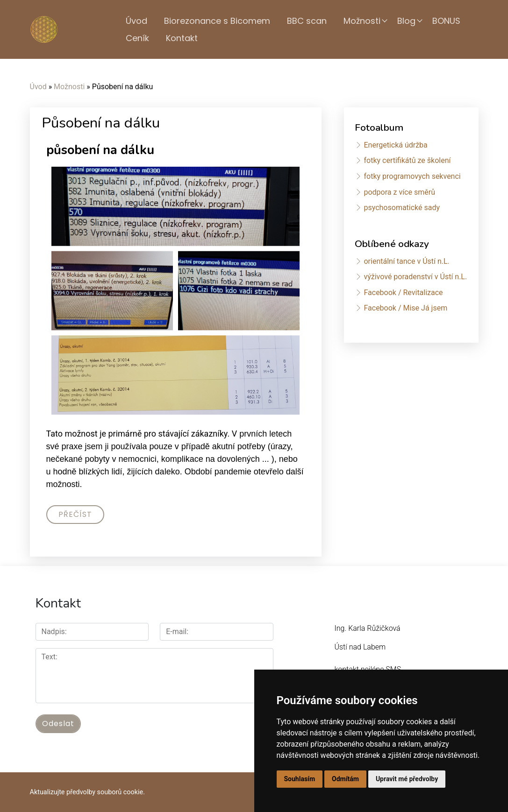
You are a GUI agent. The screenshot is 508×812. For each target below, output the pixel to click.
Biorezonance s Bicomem (217, 21)
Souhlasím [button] (300, 779)
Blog (406, 21)
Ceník (137, 38)
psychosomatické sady (402, 208)
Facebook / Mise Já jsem (405, 308)
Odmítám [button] (345, 779)
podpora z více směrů (399, 192)
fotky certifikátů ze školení (407, 160)
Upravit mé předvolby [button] (407, 779)
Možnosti (362, 21)
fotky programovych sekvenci (412, 176)
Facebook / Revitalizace (403, 293)
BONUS (446, 21)
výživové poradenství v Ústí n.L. (415, 277)
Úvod (136, 21)
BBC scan (307, 21)
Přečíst (75, 514)
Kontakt (182, 38)
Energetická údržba (395, 145)
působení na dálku (100, 150)
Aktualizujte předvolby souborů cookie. (88, 792)
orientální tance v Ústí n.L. (406, 261)
